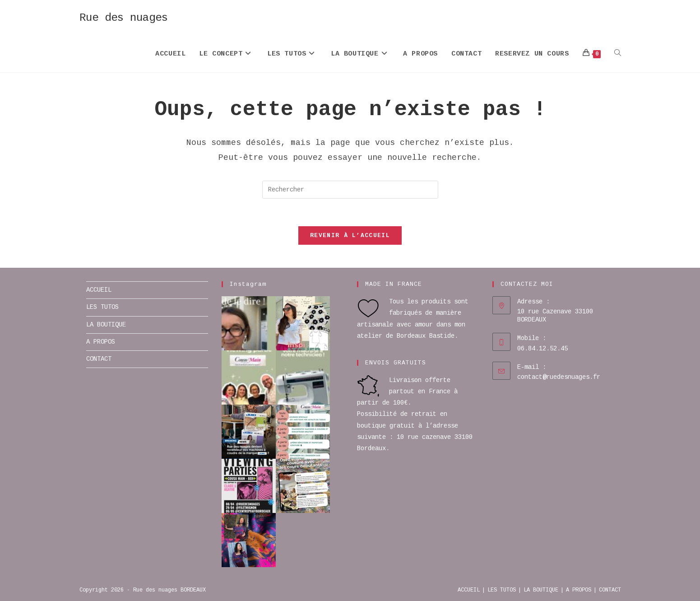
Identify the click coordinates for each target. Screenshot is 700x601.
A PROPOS (101, 342)
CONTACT (99, 359)
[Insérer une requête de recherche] (350, 190)
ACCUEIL (99, 290)
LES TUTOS (102, 307)
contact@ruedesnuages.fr (559, 377)
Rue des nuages (124, 18)
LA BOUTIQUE (106, 325)
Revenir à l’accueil (350, 235)
